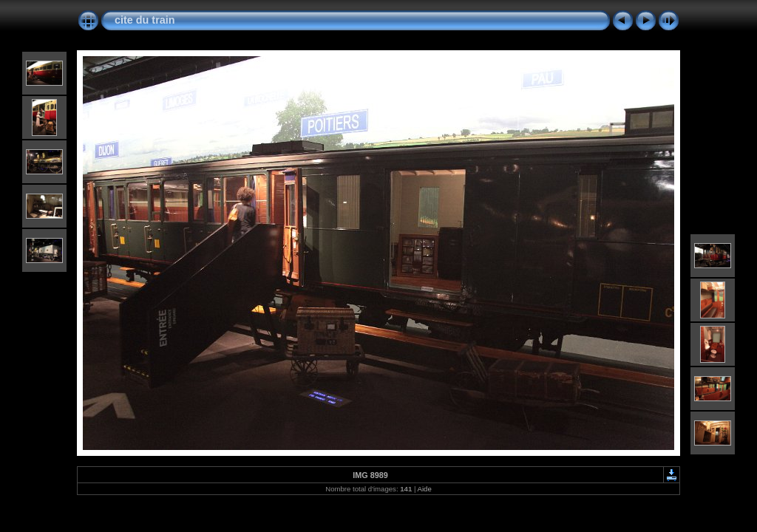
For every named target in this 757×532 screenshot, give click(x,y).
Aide (425, 489)
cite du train (145, 20)
